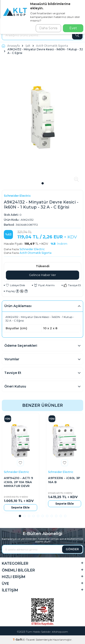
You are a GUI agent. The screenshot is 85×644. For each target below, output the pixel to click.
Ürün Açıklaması (18, 306)
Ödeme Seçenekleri (21, 346)
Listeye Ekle (15, 285)
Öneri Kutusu (15, 386)
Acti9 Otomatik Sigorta (52, 46)
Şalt (28, 46)
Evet (73, 28)
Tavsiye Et (72, 285)
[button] (43, 183)
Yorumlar (12, 359)
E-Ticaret (29, 640)
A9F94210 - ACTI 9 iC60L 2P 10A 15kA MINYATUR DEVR (18, 482)
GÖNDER (72, 549)
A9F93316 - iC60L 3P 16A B (64, 480)
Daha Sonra (48, 28)
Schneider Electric (17, 196)
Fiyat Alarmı (44, 285)
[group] (42, 120)
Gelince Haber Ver (42, 275)
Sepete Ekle (20, 507)
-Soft (18, 640)
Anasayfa (11, 46)
